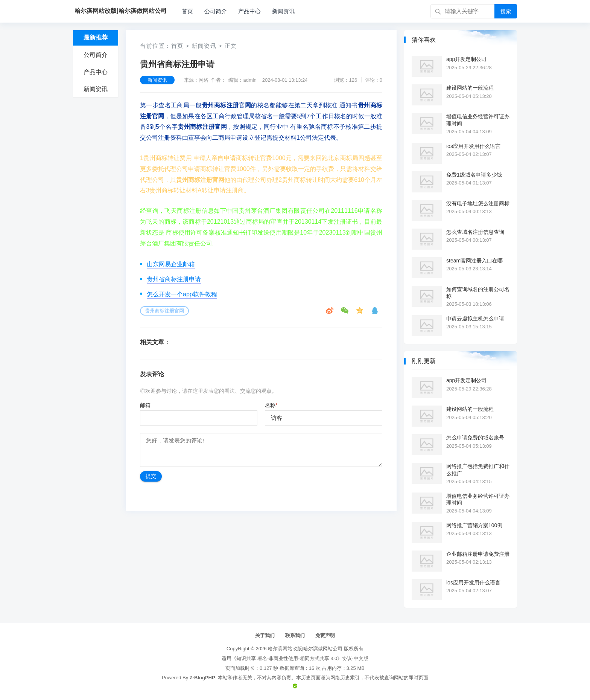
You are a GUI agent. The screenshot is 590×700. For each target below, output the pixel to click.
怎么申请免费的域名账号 (475, 438)
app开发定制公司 (466, 59)
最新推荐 (96, 37)
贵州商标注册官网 (164, 311)
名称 (271, 405)
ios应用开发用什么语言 (473, 146)
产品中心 (249, 11)
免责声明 (325, 635)
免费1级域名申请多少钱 (474, 175)
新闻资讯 (283, 11)
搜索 (506, 11)
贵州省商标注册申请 (174, 279)
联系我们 (295, 635)
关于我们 (265, 635)
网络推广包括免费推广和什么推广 (478, 470)
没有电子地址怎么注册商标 (478, 203)
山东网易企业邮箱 (171, 264)
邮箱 (145, 405)
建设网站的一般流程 (470, 88)
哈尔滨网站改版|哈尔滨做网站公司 (305, 649)
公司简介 (216, 11)
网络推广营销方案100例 (474, 525)
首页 (187, 11)
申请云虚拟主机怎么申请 (475, 319)
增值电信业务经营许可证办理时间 (478, 120)
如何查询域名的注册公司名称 (478, 293)
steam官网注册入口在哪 (474, 261)
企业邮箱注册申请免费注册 (478, 554)
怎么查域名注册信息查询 (475, 232)
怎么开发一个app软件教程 (182, 294)
